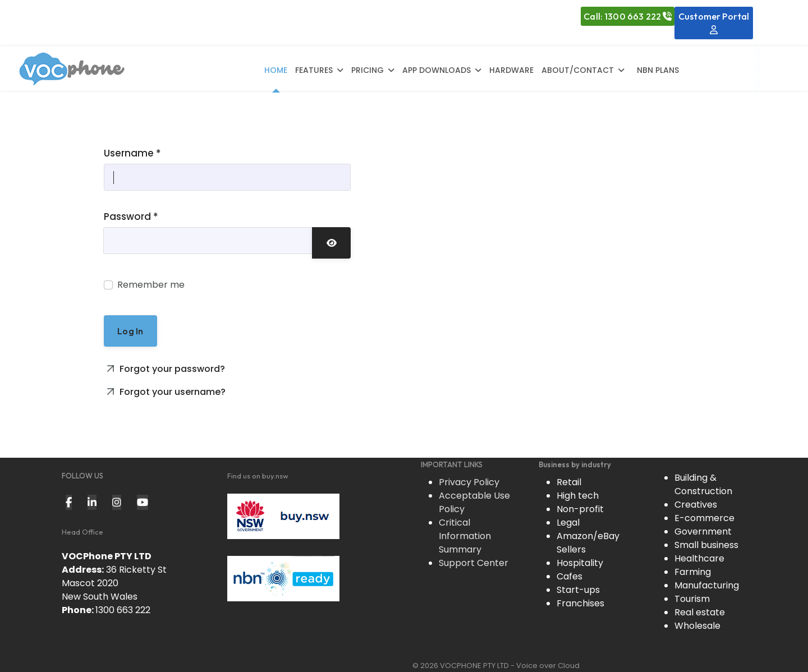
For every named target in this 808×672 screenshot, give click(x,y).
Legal (568, 523)
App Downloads (437, 70)
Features (314, 70)
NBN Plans (658, 70)
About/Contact (578, 70)
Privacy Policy (469, 482)
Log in (130, 331)
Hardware (511, 70)
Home (276, 70)
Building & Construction (703, 484)
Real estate (700, 612)
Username (132, 153)
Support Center (474, 563)
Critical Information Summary (465, 536)
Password (131, 217)
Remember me (151, 285)
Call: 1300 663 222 (628, 16)
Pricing (368, 70)
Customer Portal (714, 22)
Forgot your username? (171, 392)
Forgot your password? (171, 369)
